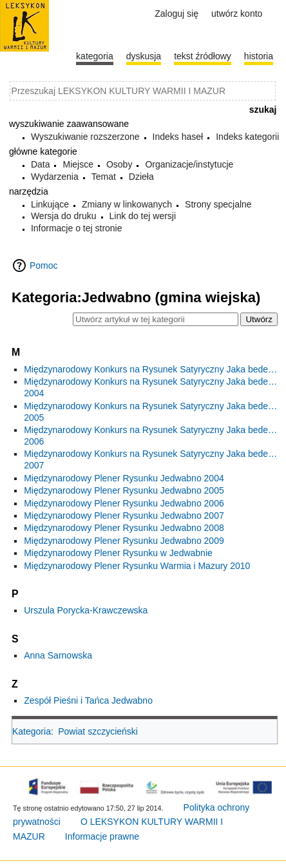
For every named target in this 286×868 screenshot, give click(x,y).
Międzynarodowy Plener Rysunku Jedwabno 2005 (124, 490)
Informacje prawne (102, 836)
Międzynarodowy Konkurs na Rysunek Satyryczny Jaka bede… (150, 369)
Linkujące (50, 204)
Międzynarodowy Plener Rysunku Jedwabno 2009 (124, 541)
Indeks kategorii (247, 137)
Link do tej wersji (143, 216)
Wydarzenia (55, 177)
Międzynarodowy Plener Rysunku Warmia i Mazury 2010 (137, 566)
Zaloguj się (176, 14)
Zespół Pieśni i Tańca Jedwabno (88, 700)
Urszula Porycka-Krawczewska (86, 610)
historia (259, 56)
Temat (104, 177)
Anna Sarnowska (58, 655)
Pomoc (44, 265)
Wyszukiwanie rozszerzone (85, 137)
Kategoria (32, 731)
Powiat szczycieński (98, 731)
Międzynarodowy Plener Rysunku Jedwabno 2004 (124, 478)
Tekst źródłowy (203, 56)
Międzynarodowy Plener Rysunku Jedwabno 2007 (124, 516)
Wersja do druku (64, 216)
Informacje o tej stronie (77, 228)
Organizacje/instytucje (189, 164)
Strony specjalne (218, 204)
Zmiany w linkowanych (127, 204)
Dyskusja (144, 56)
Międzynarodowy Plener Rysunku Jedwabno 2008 (124, 528)
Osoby (119, 164)
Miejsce (78, 164)
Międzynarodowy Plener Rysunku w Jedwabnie (118, 553)
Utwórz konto (237, 14)
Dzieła (141, 177)
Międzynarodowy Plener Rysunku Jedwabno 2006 (124, 503)
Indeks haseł (178, 137)
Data (41, 164)
